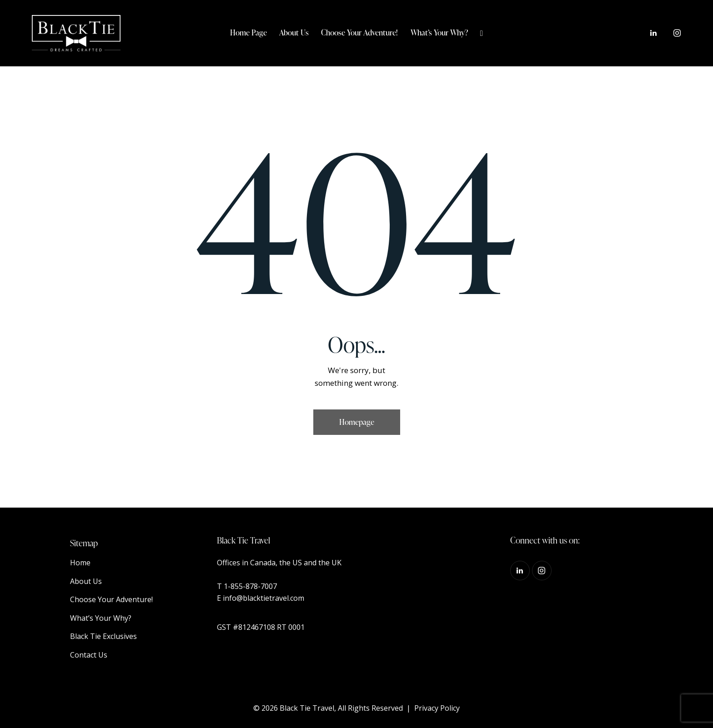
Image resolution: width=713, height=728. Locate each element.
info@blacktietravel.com (264, 598)
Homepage (357, 422)
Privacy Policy (437, 708)
